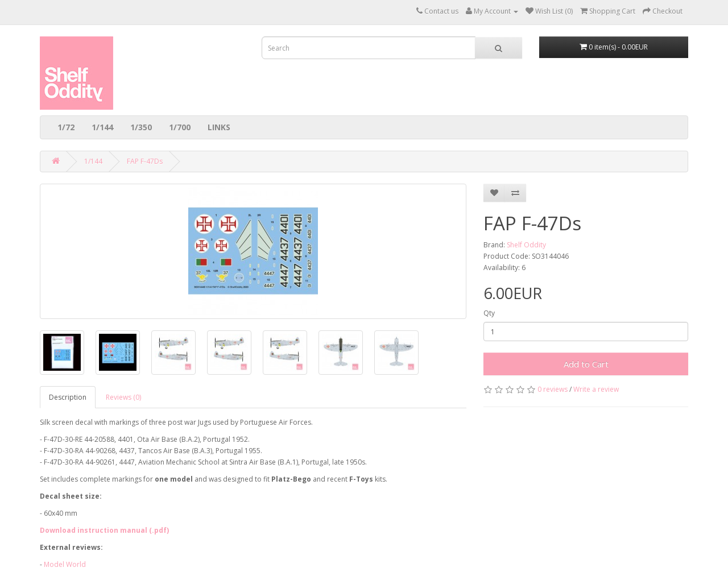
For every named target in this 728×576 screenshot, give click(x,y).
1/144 (102, 127)
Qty (489, 313)
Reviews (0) (123, 397)
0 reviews (553, 389)
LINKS (219, 127)
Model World (65, 564)
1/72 (66, 127)
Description (68, 397)
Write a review (596, 389)
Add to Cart (586, 364)
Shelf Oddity (526, 245)
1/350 (141, 127)
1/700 (180, 127)
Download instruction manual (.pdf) (104, 530)
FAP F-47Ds (145, 161)
